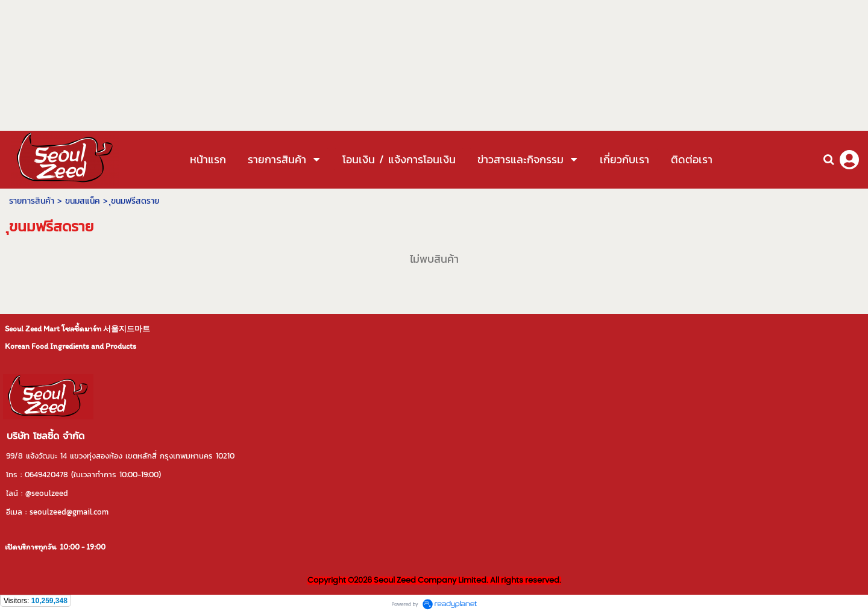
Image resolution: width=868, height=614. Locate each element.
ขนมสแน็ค (83, 201)
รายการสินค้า (32, 201)
